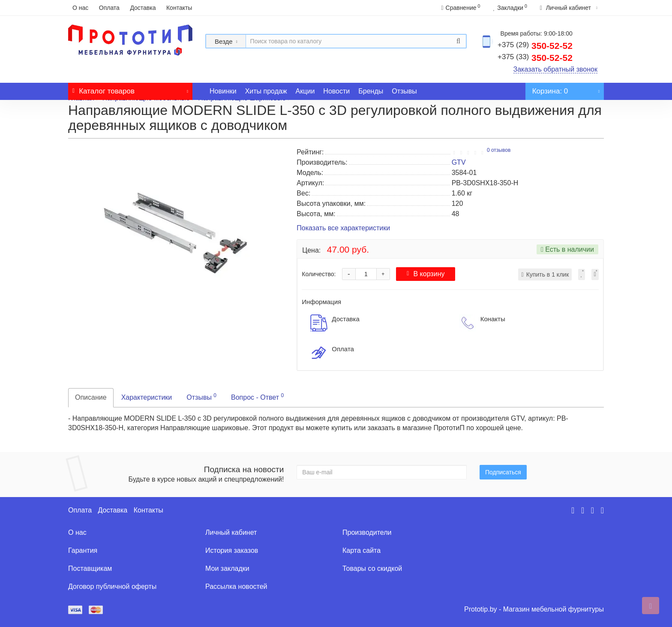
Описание (91, 397)
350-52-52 (535, 46)
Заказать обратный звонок (555, 69)
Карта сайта (361, 550)
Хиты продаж (266, 91)
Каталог (130, 89)
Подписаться (503, 472)
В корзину (426, 274)
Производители (367, 532)
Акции (305, 91)
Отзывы (404, 91)
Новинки (223, 91)
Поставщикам (90, 568)
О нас (80, 8)
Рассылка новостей (236, 586)
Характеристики (147, 397)
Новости (336, 91)
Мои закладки (227, 568)
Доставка (143, 8)
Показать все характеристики (343, 228)
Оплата (109, 8)
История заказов (232, 550)
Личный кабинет (231, 532)
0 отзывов (499, 150)
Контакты (179, 8)
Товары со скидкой (372, 568)
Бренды (371, 91)
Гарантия (83, 550)
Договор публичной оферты (112, 586)
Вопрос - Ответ (257, 397)
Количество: (319, 274)
